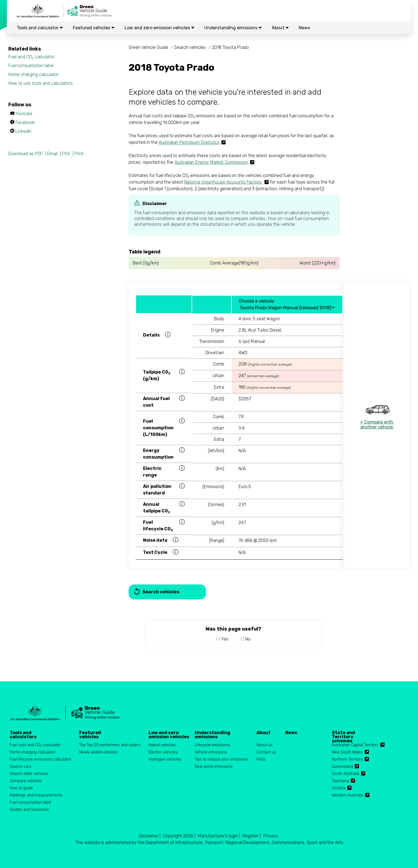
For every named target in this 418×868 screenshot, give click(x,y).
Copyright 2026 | (179, 836)
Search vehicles (190, 47)
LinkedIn (23, 131)
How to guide (21, 788)
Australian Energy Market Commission (211, 162)
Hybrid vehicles (162, 745)
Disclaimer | (150, 836)
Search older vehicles (29, 774)
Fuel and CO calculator (31, 57)
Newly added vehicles (99, 752)
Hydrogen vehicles (165, 759)
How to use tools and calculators (41, 83)
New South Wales (347, 752)
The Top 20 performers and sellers (110, 745)
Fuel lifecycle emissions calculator (40, 759)
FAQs (261, 759)
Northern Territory (347, 759)
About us (264, 745)
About (280, 28)
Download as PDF (26, 154)
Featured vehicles (94, 28)
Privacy (271, 836)
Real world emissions (214, 767)
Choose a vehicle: (257, 301)
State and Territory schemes (343, 735)
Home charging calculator (33, 74)
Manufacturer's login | (219, 836)
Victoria (339, 788)
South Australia (346, 774)
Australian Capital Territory (355, 745)
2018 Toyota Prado (230, 47)
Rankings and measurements (36, 795)
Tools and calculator (40, 28)
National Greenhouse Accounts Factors (223, 182)
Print (79, 154)
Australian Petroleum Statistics (189, 142)
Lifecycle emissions (212, 745)
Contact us (266, 752)
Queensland (342, 767)
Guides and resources (29, 810)
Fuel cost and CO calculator (35, 745)
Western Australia (348, 795)
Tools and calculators (23, 735)
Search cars (21, 767)
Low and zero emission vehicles (159, 28)
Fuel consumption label (31, 66)
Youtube (24, 114)
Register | (252, 836)
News (304, 28)
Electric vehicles (163, 752)
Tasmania (340, 781)
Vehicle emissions (211, 752)
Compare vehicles (26, 781)
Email (52, 154)
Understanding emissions (233, 28)
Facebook (25, 122)
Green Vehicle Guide (148, 47)
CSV (66, 154)
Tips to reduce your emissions (222, 759)
